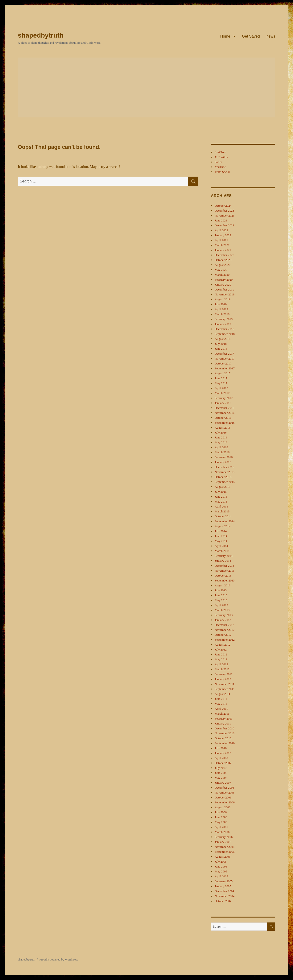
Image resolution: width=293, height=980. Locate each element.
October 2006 (223, 797)
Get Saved (251, 36)
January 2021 (223, 250)
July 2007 (221, 768)
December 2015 (224, 467)
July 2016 (221, 432)
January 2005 (223, 886)
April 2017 (221, 388)
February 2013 (224, 615)
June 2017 (221, 378)
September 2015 (225, 482)
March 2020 (222, 275)
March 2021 (222, 245)
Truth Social (222, 172)
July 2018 (221, 344)
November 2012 (225, 630)
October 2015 (223, 477)
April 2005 (221, 876)
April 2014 (221, 546)
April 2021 (221, 240)
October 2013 (223, 575)
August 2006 (223, 807)
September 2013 (225, 580)
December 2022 (224, 225)
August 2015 (223, 487)
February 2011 (224, 719)
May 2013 (221, 600)
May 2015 (221, 502)
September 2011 (225, 689)
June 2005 (221, 866)
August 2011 (222, 694)
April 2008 (221, 758)
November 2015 (225, 472)
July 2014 (221, 531)
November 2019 (225, 294)
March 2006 (222, 832)
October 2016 (223, 418)
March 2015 (222, 511)
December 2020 (224, 255)
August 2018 (223, 339)
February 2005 (224, 881)
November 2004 (225, 896)
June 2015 (221, 497)
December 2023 (224, 211)
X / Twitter (221, 157)
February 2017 (224, 398)
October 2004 (223, 901)
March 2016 (222, 452)
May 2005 (221, 871)
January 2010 (223, 753)
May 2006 (221, 822)
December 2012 (224, 625)
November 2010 (225, 733)
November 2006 (225, 792)
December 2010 (224, 728)
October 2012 (223, 635)
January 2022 (223, 235)
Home (225, 36)
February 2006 (224, 837)
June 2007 (221, 773)
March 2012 (222, 669)
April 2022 (221, 230)
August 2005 (223, 857)
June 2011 (221, 699)
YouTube (220, 167)
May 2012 (221, 659)
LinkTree (220, 152)
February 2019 (224, 319)
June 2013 (221, 595)
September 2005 (225, 852)
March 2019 (222, 314)
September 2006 (225, 802)
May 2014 (221, 541)
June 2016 (221, 437)
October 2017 (223, 363)
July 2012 (221, 649)
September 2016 (225, 423)
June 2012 (221, 654)
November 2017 (225, 358)
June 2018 (221, 349)
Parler (218, 162)
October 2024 (223, 206)
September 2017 (225, 368)
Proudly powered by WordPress (59, 959)
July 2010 (221, 748)
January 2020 (223, 285)
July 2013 (221, 590)
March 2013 (222, 610)
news (271, 36)
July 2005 (221, 862)
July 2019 (221, 304)
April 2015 (221, 506)
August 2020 (223, 265)
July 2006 (221, 812)
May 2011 (221, 704)
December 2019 (224, 289)
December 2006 (224, 788)
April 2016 (221, 447)
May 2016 (221, 442)
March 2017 (222, 393)
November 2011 (225, 684)
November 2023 (225, 215)
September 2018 (225, 334)
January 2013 (223, 620)
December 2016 (224, 408)
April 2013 (221, 605)
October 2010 (223, 738)
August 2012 (223, 645)
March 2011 (222, 714)
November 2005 (225, 847)
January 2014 (223, 561)
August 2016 (223, 428)
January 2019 (223, 324)
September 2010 (225, 743)
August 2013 (223, 585)
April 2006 (221, 827)
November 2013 (225, 571)
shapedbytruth (41, 35)
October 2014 (223, 516)
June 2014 (221, 536)
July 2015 (221, 492)
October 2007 (223, 763)
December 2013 (224, 566)
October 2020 (223, 260)
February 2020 (224, 280)
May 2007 (221, 778)
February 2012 (224, 674)
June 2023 (221, 220)
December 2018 (224, 329)
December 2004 (224, 891)
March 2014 (222, 551)
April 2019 (221, 309)
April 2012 (221, 664)
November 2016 (225, 413)
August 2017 (223, 373)
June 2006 (221, 817)
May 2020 (221, 270)
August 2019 (223, 299)
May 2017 (221, 383)
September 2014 (225, 521)
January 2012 (223, 679)
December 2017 (224, 354)
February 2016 (224, 457)
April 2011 (221, 709)
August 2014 (223, 526)
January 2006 (223, 842)
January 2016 (223, 462)
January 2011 (223, 723)
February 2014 (224, 556)
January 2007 (223, 783)
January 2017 (223, 403)
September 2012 (225, 640)
